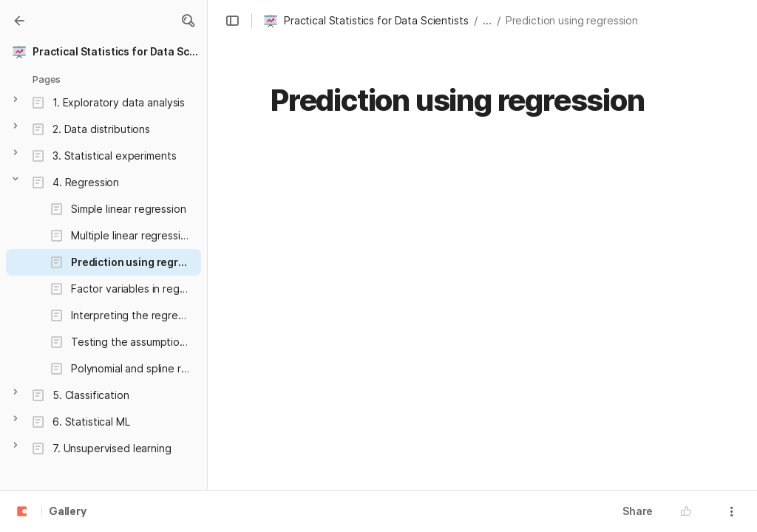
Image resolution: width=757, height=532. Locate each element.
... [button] (487, 20)
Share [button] (638, 511)
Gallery (68, 512)
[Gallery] (19, 21)
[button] (188, 21)
